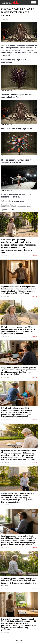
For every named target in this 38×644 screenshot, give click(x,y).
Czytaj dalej (19, 640)
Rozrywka (34, 256)
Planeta (10, 3)
